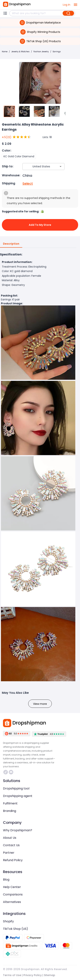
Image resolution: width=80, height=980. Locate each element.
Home (5, 52)
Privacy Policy (33, 975)
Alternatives (12, 902)
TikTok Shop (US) (16, 929)
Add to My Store (40, 225)
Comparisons (13, 894)
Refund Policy (13, 860)
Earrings (57, 52)
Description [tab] (11, 244)
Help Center (12, 887)
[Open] (61, 166)
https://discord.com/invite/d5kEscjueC (11, 772)
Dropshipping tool (16, 788)
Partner (9, 853)
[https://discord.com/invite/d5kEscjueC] (11, 772)
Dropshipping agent (18, 796)
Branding (10, 811)
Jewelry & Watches (20, 52)
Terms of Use (12, 975)
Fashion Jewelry (41, 52)
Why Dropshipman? (18, 830)
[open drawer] (76, 5)
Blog (6, 880)
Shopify (8, 921)
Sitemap (50, 975)
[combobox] (38, 167)
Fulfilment (10, 803)
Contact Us (11, 845)
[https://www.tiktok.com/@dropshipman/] (6, 772)
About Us (10, 838)
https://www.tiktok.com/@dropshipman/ (6, 772)
